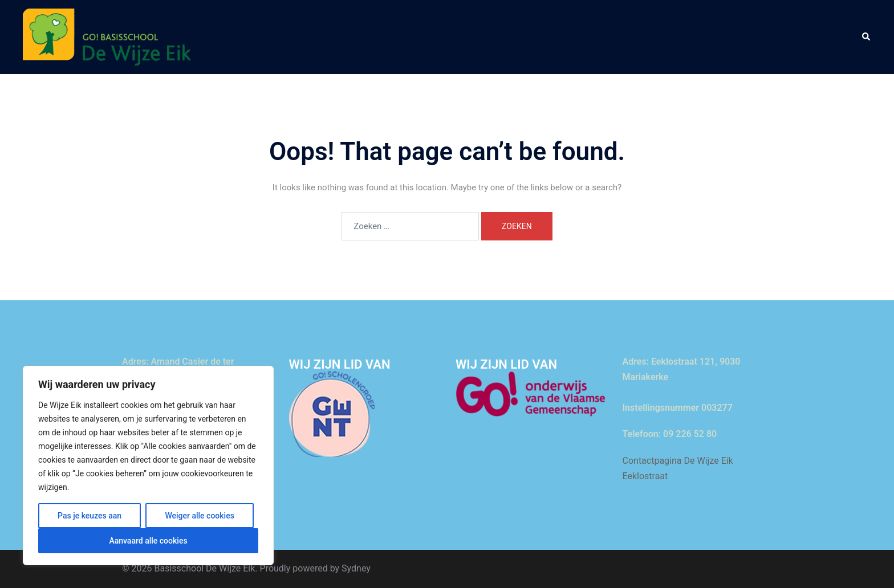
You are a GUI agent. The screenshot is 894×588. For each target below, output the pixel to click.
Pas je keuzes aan (90, 516)
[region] (148, 465)
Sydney (356, 568)
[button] (867, 37)
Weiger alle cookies (199, 516)
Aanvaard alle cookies (148, 541)
